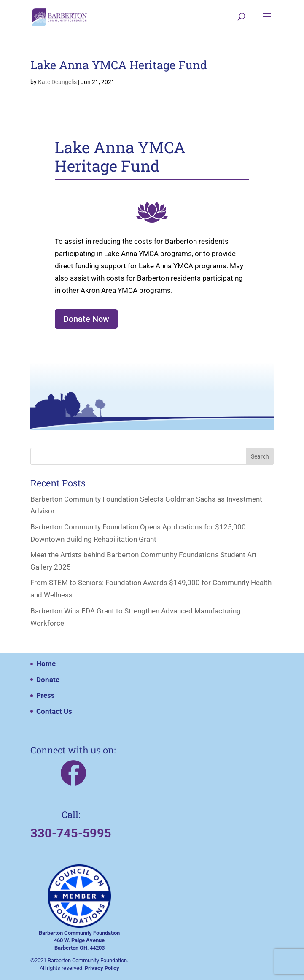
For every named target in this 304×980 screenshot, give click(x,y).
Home (46, 664)
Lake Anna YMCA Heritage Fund (119, 65)
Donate (48, 680)
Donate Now (86, 319)
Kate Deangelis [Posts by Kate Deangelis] (57, 82)
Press (46, 695)
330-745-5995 (71, 833)
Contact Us (54, 711)
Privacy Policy (102, 968)
